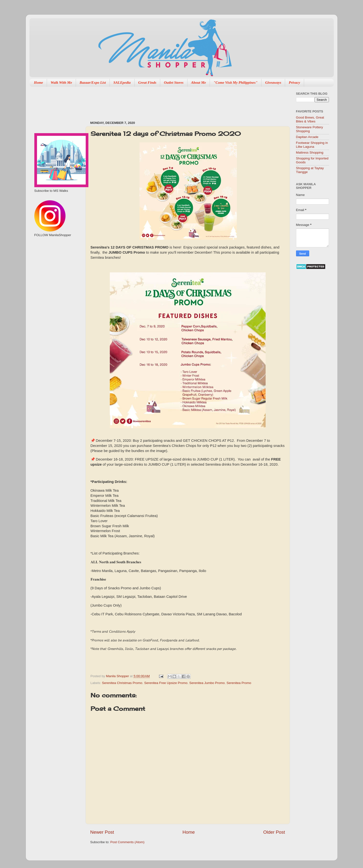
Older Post (274, 832)
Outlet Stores (174, 83)
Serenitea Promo (239, 683)
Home (38, 83)
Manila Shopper (118, 676)
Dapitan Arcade (307, 137)
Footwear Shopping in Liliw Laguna (312, 145)
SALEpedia (122, 83)
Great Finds (147, 83)
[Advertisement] (179, 101)
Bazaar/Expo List (93, 83)
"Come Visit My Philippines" (236, 83)
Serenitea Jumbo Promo (207, 683)
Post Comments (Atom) (127, 842)
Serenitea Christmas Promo (122, 683)
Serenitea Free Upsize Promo (166, 683)
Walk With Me (61, 83)
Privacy (294, 83)
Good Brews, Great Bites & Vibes (310, 119)
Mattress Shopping (310, 152)
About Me (199, 83)
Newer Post (102, 832)
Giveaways (273, 83)
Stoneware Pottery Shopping (310, 129)
